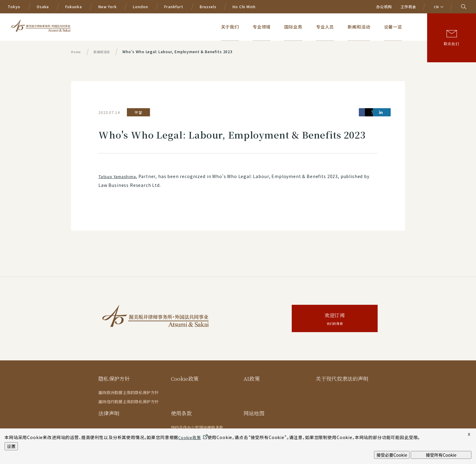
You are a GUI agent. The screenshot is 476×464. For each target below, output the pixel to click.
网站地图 (254, 413)
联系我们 (452, 44)
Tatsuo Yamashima (120, 176)
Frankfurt (174, 7)
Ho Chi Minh (244, 7)
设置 (11, 446)
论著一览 (398, 27)
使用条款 (181, 413)
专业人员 (342, 27)
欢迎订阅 (335, 319)
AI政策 (252, 378)
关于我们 (264, 27)
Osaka (43, 7)
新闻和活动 (370, 27)
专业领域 (290, 27)
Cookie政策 (185, 378)
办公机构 (384, 7)
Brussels (208, 7)
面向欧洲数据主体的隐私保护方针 (129, 392)
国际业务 (316, 27)
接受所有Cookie (441, 455)
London (140, 7)
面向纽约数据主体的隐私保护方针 (129, 402)
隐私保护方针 (114, 378)
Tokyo (14, 7)
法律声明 (109, 413)
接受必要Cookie (392, 455)
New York (108, 7)
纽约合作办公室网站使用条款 (197, 427)
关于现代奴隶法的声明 (342, 378)
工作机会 (408, 7)
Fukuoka (74, 7)
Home (77, 52)
